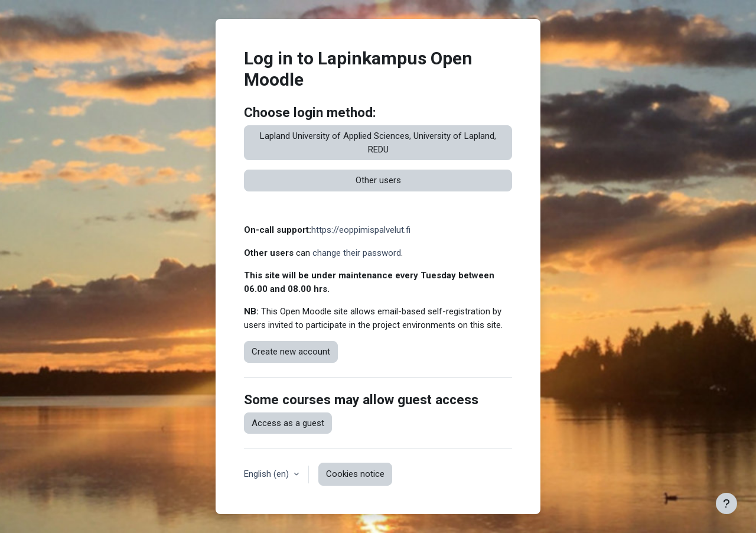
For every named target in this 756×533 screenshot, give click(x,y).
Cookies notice (355, 474)
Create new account (291, 352)
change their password (357, 253)
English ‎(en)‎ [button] (268, 474)
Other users (378, 180)
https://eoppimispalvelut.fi (361, 230)
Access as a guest (288, 423)
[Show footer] (726, 503)
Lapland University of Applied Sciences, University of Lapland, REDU (378, 143)
